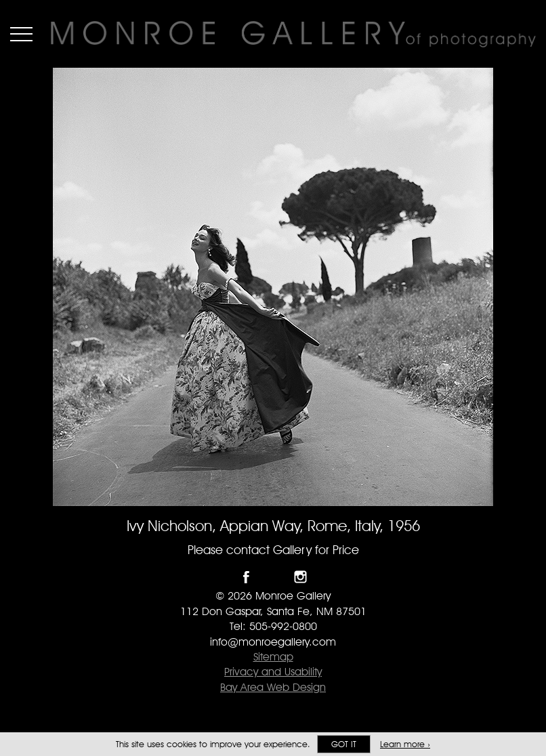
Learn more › (405, 744)
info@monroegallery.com (273, 642)
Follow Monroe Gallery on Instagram (300, 577)
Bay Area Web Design (273, 687)
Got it (344, 744)
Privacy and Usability (273, 672)
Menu (21, 34)
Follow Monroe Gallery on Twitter (273, 577)
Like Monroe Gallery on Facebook (246, 577)
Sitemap (273, 657)
